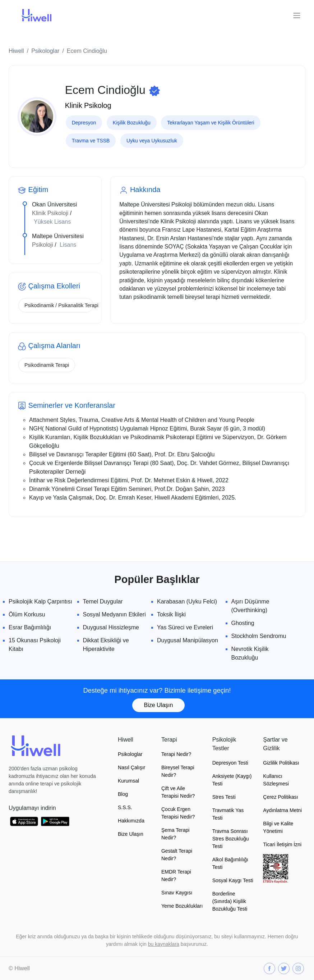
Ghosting (243, 623)
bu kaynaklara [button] (164, 944)
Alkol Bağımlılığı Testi (230, 863)
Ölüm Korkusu (27, 614)
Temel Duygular (103, 601)
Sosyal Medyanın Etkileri (114, 614)
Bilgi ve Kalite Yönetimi (278, 827)
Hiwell (16, 51)
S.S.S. (125, 807)
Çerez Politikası (280, 797)
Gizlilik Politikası (281, 763)
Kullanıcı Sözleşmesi (276, 780)
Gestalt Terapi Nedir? (177, 855)
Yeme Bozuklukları (182, 906)
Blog (123, 794)
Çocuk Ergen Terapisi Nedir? (178, 813)
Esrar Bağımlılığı (30, 627)
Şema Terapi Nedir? (175, 834)
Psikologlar (45, 51)
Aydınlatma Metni (282, 810)
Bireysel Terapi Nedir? (178, 771)
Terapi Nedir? (176, 754)
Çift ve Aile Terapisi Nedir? (178, 792)
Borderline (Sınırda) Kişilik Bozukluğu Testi (230, 901)
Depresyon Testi (230, 763)
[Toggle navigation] (297, 15)
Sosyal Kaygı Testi (233, 880)
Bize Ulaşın (159, 705)
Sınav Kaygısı (177, 893)
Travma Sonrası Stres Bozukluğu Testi (231, 839)
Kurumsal (128, 781)
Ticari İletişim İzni (282, 844)
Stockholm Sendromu (259, 636)
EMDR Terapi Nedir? (176, 876)
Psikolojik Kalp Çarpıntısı (40, 601)
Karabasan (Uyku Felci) (187, 601)
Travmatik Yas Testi (228, 814)
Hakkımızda (131, 821)
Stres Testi (224, 797)
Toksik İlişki (171, 614)
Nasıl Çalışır (131, 767)
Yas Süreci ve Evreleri (185, 627)
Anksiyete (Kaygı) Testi (232, 780)
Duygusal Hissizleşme (111, 627)
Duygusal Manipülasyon (188, 640)
